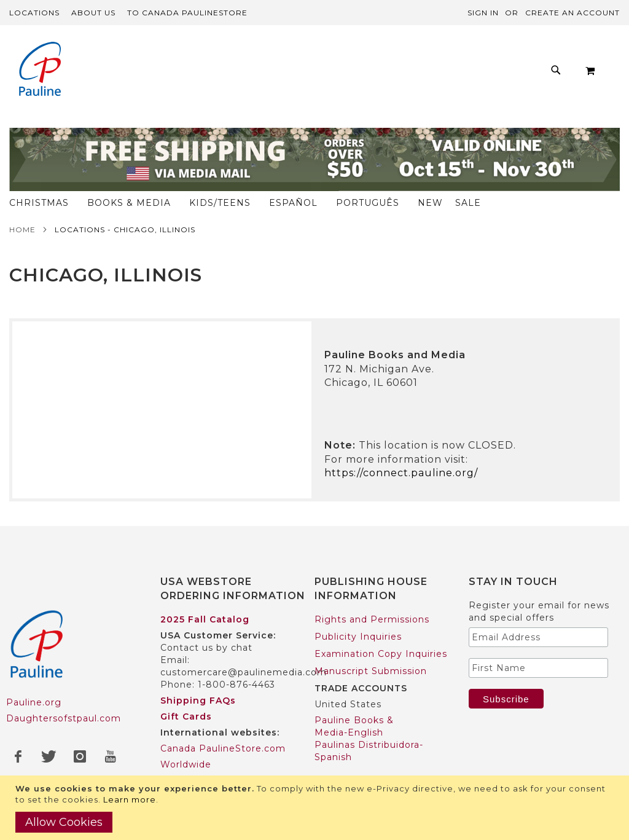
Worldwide (186, 740)
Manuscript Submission (371, 647)
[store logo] (40, 70)
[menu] (345, 73)
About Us (93, 13)
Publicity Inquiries (358, 613)
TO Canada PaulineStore (187, 13)
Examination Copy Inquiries (381, 630)
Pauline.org (34, 679)
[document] (316, 808)
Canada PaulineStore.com (223, 724)
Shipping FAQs (198, 677)
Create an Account (572, 13)
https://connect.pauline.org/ (401, 449)
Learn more (130, 799)
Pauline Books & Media (370, 774)
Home (22, 206)
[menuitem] (131, 73)
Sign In (483, 13)
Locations (34, 13)
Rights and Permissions (372, 595)
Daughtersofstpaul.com (64, 695)
